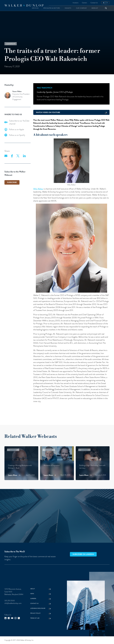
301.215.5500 (10, 601)
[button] (35, 8)
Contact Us (94, 3)
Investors (76, 3)
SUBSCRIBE (12, 182)
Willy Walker (38, 189)
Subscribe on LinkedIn (83, 554)
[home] (24, 5)
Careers (84, 3)
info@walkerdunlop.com (13, 603)
